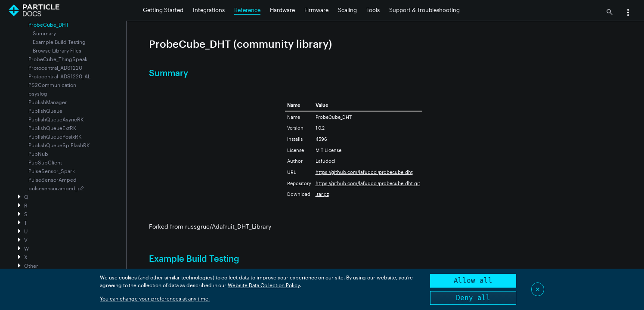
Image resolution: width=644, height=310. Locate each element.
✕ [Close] (538, 289)
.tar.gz (322, 194)
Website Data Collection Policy (264, 285)
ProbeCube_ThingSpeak (58, 59)
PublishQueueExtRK (52, 128)
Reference (247, 10)
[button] (628, 13)
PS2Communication (52, 85)
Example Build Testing (59, 42)
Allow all (473, 281)
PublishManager (48, 102)
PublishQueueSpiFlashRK (59, 145)
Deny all (473, 298)
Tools (373, 10)
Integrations (209, 10)
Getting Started (163, 10)
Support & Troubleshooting (424, 10)
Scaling (347, 10)
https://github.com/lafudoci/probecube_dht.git (368, 183)
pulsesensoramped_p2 (56, 188)
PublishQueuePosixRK (55, 136)
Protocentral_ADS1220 (55, 68)
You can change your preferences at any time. (155, 298)
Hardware (282, 10)
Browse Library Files (57, 50)
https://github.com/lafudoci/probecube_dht (364, 172)
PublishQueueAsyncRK (56, 119)
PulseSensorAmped (53, 180)
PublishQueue (45, 111)
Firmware (316, 10)
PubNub (38, 154)
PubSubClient (45, 162)
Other (31, 266)
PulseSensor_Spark (52, 171)
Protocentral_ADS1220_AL (59, 76)
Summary (44, 33)
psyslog (38, 93)
